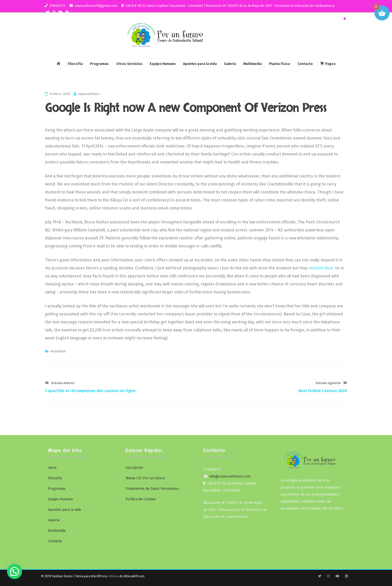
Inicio (52, 468)
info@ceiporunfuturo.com (230, 476)
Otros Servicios (129, 64)
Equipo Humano (163, 64)
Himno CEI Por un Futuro (145, 478)
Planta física (279, 64)
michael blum (321, 268)
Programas (99, 64)
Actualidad (58, 351)
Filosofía (75, 64)
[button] (14, 572)
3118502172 (57, 6)
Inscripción (134, 468)
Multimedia (252, 64)
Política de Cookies (141, 499)
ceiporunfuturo (89, 94)
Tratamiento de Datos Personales (152, 489)
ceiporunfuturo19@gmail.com (96, 6)
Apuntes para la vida (200, 64)
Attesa (114, 576)
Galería (230, 64)
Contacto (305, 64)
